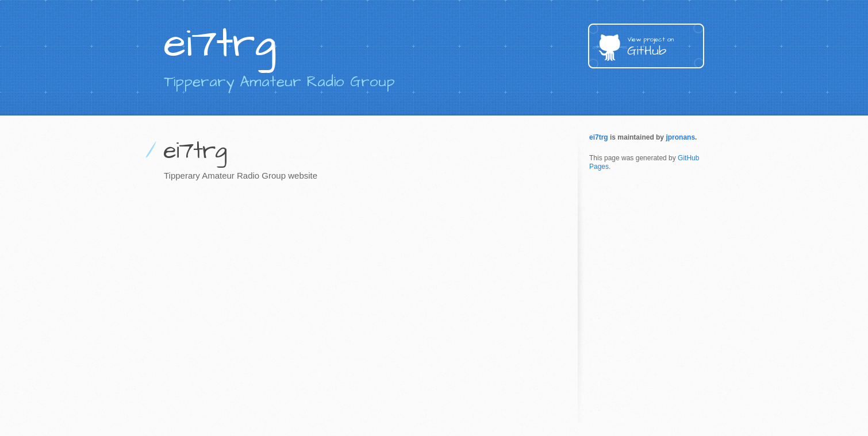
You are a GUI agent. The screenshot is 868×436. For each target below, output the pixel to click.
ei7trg (599, 137)
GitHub (666, 47)
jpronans (680, 137)
